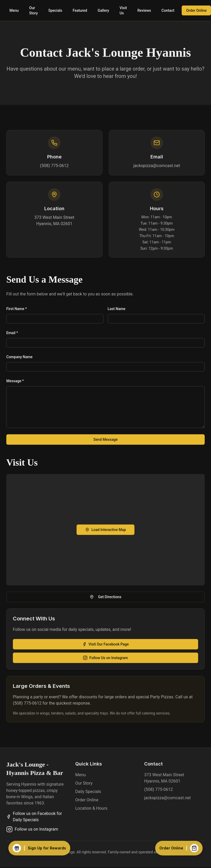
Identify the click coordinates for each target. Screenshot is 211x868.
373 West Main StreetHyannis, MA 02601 (54, 221)
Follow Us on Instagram (105, 658)
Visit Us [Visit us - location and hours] (123, 10)
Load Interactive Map (106, 530)
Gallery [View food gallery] (104, 10)
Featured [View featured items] (80, 10)
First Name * (17, 309)
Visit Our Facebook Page (106, 644)
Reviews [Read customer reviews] (144, 10)
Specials (55, 10)
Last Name (117, 309)
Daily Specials (88, 792)
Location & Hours (91, 808)
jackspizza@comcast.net (157, 166)
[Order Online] (179, 848)
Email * (12, 333)
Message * (15, 381)
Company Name (19, 357)
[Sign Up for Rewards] (39, 848)
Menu (14, 10)
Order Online (87, 800)
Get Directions (105, 597)
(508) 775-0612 (54, 166)
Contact (168, 10)
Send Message (105, 439)
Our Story (33, 10)
